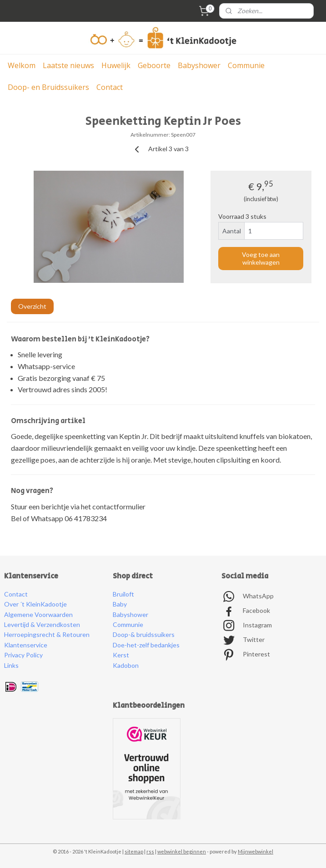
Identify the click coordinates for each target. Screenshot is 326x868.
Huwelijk (116, 65)
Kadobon (126, 665)
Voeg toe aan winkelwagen (261, 258)
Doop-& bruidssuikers (144, 634)
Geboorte (154, 65)
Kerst (121, 655)
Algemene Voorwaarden (38, 614)
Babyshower (199, 65)
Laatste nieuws (68, 65)
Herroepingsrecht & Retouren (47, 634)
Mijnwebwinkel (256, 851)
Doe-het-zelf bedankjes (146, 645)
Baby (120, 604)
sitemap (134, 851)
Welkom (22, 65)
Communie (246, 65)
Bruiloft (123, 594)
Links (11, 665)
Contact (110, 87)
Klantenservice (26, 645)
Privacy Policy (23, 655)
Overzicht (32, 306)
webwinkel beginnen (182, 851)
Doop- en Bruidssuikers (48, 87)
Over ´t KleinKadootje (35, 604)
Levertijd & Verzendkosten (42, 624)
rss (150, 851)
